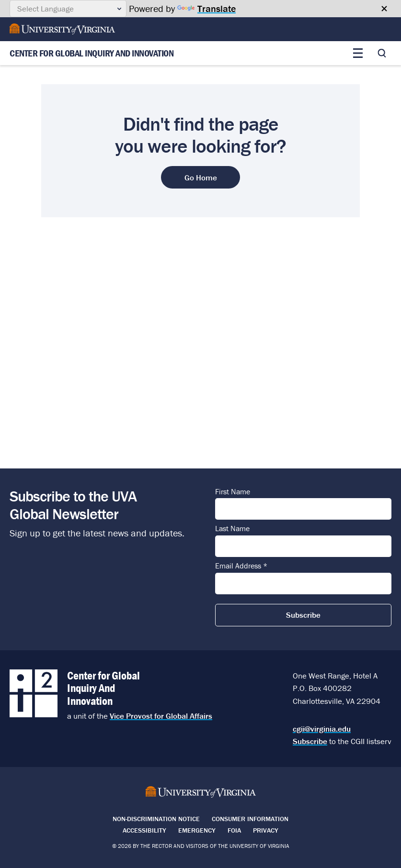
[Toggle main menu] (358, 53)
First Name (233, 492)
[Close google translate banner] (384, 9)
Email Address (241, 566)
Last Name (232, 529)
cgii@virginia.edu (322, 729)
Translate (206, 8)
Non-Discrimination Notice (156, 819)
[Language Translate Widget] (68, 9)
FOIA (234, 830)
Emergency (197, 830)
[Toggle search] (382, 53)
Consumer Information (250, 819)
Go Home (201, 178)
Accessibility (144, 830)
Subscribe (310, 741)
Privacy (266, 830)
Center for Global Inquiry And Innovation (92, 53)
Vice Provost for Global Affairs (161, 716)
